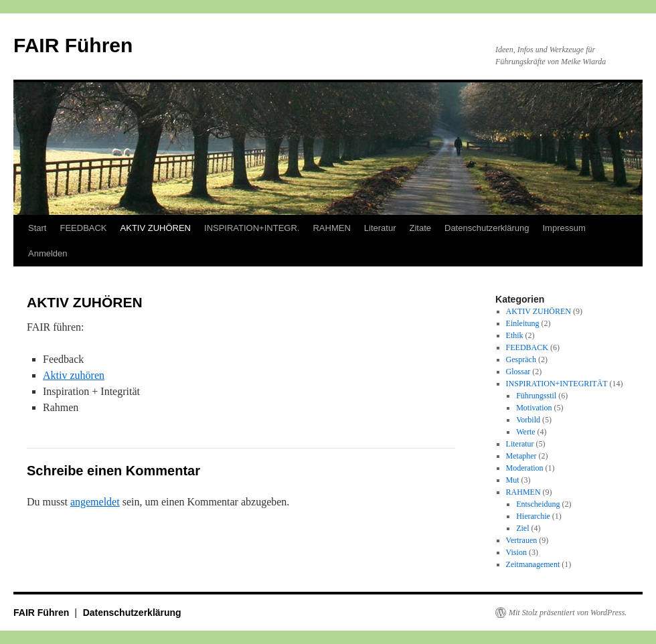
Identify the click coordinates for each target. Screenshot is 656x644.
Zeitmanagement (533, 564)
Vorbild (528, 420)
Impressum (564, 228)
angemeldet (95, 502)
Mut (513, 480)
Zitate (420, 228)
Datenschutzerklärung (487, 228)
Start (37, 228)
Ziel (522, 528)
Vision (516, 552)
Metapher (521, 456)
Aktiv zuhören (74, 375)
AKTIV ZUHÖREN (156, 228)
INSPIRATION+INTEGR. (252, 228)
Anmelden (48, 253)
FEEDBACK (83, 228)
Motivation (534, 408)
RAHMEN (331, 228)
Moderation (525, 468)
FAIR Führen (73, 45)
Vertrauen (522, 540)
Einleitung (523, 323)
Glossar (518, 372)
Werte (525, 432)
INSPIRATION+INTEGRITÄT (557, 384)
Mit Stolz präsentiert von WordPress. (568, 613)
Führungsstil (536, 396)
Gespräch (521, 359)
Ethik (515, 335)
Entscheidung (538, 504)
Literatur (380, 228)
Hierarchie (533, 516)
